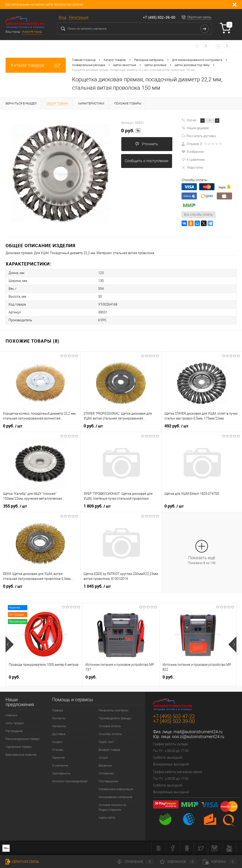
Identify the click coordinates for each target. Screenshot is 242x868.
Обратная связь (199, 17)
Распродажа (14, 731)
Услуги (103, 758)
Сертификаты (61, 773)
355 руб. (15, 506)
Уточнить (147, 144)
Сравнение (135, 862)
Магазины (59, 726)
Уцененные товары (19, 747)
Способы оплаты (110, 734)
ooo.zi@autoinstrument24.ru (198, 737)
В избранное (193, 152)
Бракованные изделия (21, 755)
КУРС (102, 320)
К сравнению (193, 159)
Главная (58, 710)
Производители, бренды (115, 718)
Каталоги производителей (70, 781)
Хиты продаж (15, 723)
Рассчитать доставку (199, 136)
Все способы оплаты (198, 214)
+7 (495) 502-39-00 (159, 17)
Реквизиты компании (113, 710)
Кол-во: (192, 120)
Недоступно (192, 167)
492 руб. (176, 426)
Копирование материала (115, 797)
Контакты (59, 718)
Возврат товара (109, 750)
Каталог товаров (36, 65)
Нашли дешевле (195, 128)
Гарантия (58, 758)
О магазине (60, 765)
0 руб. (131, 131)
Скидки (57, 742)
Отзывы (58, 750)
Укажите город (32, 32)
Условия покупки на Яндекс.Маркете (112, 807)
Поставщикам (108, 781)
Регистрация (79, 17)
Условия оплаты (110, 726)
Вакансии (105, 765)
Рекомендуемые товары (23, 739)
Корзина (220, 862)
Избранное (178, 862)
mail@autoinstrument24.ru (198, 732)
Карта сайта (107, 818)
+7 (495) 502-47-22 (174, 716)
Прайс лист (106, 742)
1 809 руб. (97, 506)
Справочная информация (116, 789)
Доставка (59, 734)
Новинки (11, 715)
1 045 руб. (97, 586)
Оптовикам (106, 773)
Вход (63, 17)
